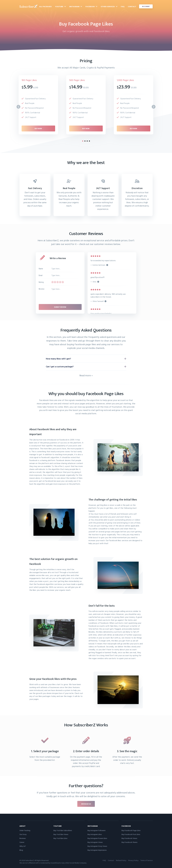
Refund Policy (121, 860)
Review (42, 289)
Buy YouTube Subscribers (63, 830)
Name (41, 269)
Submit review (60, 307)
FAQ (123, 6)
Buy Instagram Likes (95, 834)
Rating (41, 282)
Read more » (86, 375)
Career (22, 842)
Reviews (23, 838)
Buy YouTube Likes (60, 838)
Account (146, 6)
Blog (21, 850)
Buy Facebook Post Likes (131, 834)
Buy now (38, 128)
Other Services (109, 6)
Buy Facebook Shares (129, 842)
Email (41, 275)
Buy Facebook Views (129, 838)
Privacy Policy (133, 860)
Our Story (23, 834)
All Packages (45, 6)
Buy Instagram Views (95, 842)
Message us (86, 804)
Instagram (76, 6)
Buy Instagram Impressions (97, 850)
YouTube (60, 6)
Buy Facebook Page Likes (131, 830)
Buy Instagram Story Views (97, 846)
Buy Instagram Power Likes (97, 838)
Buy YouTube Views (61, 834)
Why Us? (23, 846)
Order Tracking (25, 830)
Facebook (91, 6)
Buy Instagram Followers (96, 830)
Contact (132, 6)
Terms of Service (147, 860)
